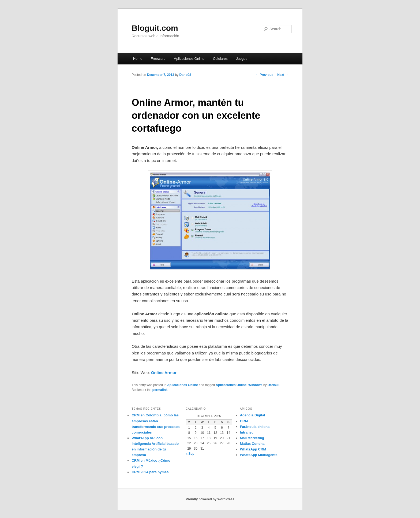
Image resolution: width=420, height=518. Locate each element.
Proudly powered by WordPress (210, 499)
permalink (160, 390)
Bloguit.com (155, 28)
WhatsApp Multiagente (259, 455)
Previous (264, 75)
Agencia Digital (253, 415)
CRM (244, 421)
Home (138, 59)
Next (283, 75)
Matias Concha (252, 444)
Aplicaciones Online (189, 59)
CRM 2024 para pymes (150, 472)
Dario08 (185, 75)
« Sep (190, 454)
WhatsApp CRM (253, 449)
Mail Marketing (252, 438)
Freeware (158, 59)
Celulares (220, 59)
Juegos (242, 59)
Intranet (246, 432)
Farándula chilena (255, 427)
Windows (255, 385)
